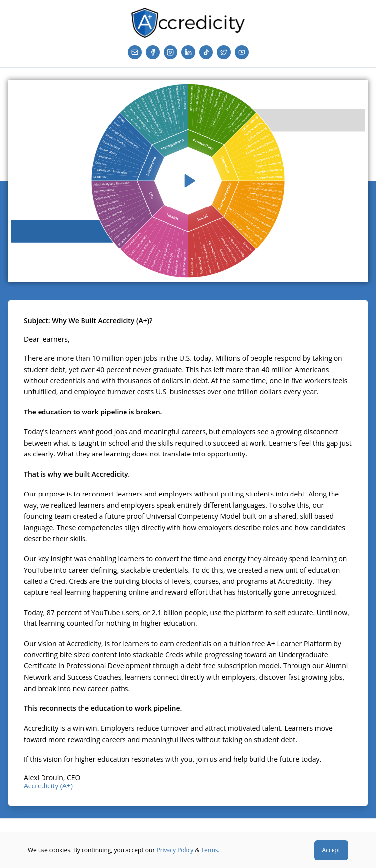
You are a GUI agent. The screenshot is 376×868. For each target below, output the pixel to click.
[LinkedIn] (188, 52)
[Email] (135, 52)
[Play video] (188, 181)
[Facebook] (153, 52)
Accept (331, 850)
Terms (209, 850)
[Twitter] (224, 52)
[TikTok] (206, 52)
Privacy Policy (175, 850)
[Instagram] (170, 52)
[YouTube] (242, 52)
